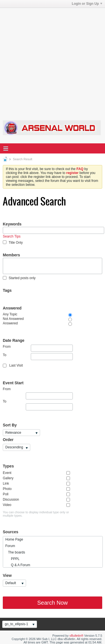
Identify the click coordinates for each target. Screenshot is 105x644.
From (38, 348)
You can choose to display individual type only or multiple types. (36, 514)
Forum (10, 546)
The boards (15, 552)
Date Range (14, 340)
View (7, 575)
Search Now (53, 603)
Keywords (12, 224)
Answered (12, 308)
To (38, 357)
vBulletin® (76, 636)
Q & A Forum (18, 565)
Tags (7, 290)
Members (11, 255)
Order (8, 440)
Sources (11, 532)
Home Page (14, 539)
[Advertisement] (53, 61)
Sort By (10, 425)
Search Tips (12, 236)
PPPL (12, 559)
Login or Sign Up (87, 4)
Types (8, 466)
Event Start (13, 383)
